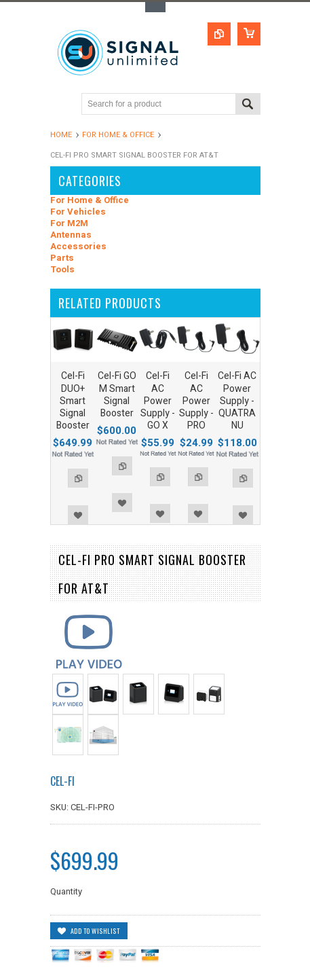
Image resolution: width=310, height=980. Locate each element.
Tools (62, 270)
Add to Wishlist (78, 515)
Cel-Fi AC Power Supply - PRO (196, 401)
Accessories (78, 247)
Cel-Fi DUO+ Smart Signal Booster (73, 401)
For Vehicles (78, 212)
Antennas (71, 235)
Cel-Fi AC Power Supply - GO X (158, 401)
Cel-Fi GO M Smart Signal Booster (117, 395)
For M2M (69, 224)
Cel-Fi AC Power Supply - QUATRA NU (237, 401)
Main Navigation (62, 105)
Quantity (66, 891)
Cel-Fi (62, 781)
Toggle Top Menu (155, 7)
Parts (62, 258)
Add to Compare (78, 478)
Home (61, 135)
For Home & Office (118, 135)
